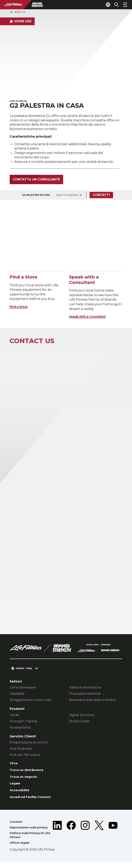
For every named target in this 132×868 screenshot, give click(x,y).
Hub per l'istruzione (25, 757)
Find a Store (20, 308)
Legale (16, 787)
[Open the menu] (125, 5)
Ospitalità (17, 695)
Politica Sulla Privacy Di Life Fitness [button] (32, 841)
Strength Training (24, 723)
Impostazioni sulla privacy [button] (31, 833)
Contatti (102, 197)
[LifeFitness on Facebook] (71, 839)
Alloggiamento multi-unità (30, 702)
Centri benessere (23, 689)
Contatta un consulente (36, 181)
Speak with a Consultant (90, 318)
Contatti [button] (16, 827)
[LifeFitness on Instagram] (85, 839)
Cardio (15, 717)
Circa (14, 765)
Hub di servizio (21, 750)
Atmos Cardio (79, 723)
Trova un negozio (25, 780)
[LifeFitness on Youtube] (113, 839)
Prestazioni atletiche (85, 695)
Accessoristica (20, 729)
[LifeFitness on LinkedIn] (57, 839)
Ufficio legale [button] (21, 849)
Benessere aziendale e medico (93, 702)
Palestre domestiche (85, 689)
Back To (18, 12)
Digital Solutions (82, 717)
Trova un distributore (28, 773)
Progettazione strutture (29, 744)
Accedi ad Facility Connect (33, 802)
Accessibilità (21, 794)
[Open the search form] (115, 5)
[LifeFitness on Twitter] (99, 839)
